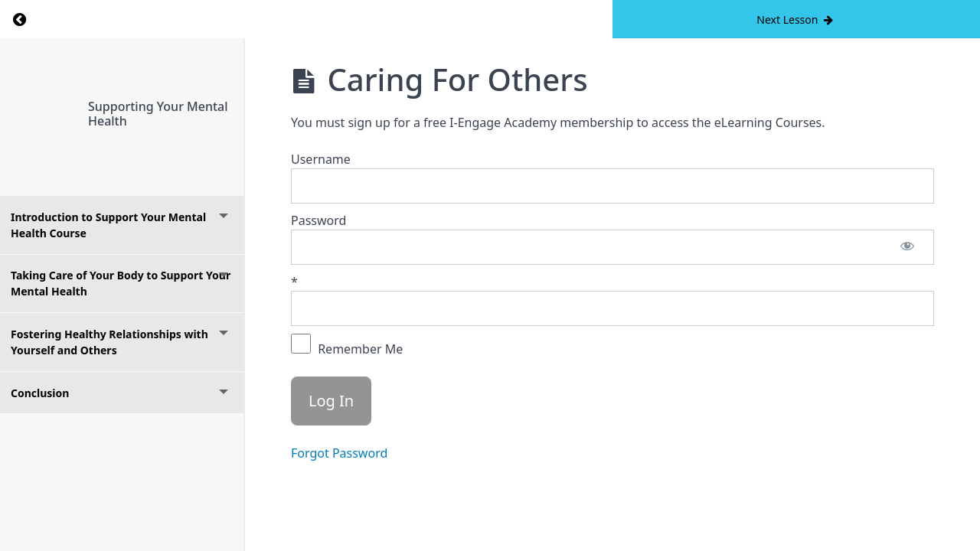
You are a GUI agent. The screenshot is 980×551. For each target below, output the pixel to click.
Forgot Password (339, 453)
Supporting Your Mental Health (158, 114)
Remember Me (347, 346)
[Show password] (907, 247)
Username (321, 159)
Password (318, 220)
